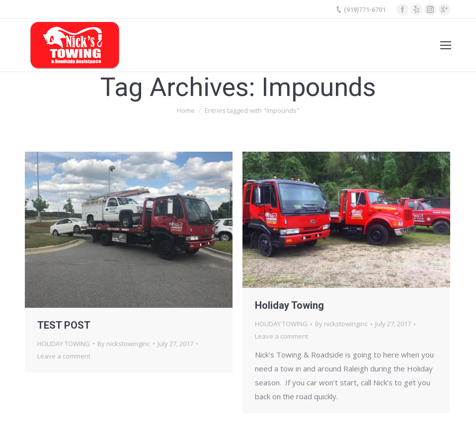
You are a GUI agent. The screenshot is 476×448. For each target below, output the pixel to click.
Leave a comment (64, 356)
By (124, 344)
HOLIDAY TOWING (64, 344)
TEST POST (64, 325)
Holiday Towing (289, 305)
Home (186, 110)
